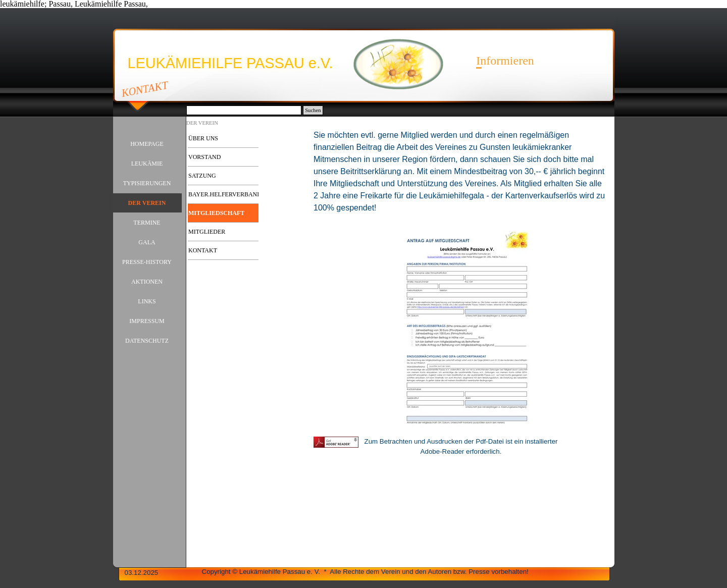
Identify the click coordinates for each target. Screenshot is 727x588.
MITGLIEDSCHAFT (216, 213)
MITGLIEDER (207, 232)
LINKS (147, 301)
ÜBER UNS (203, 138)
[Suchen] (244, 110)
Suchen (313, 110)
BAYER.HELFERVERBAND (225, 194)
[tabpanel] (461, 177)
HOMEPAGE (147, 144)
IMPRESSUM (147, 321)
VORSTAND (204, 157)
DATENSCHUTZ (147, 341)
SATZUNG (202, 176)
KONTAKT (145, 89)
